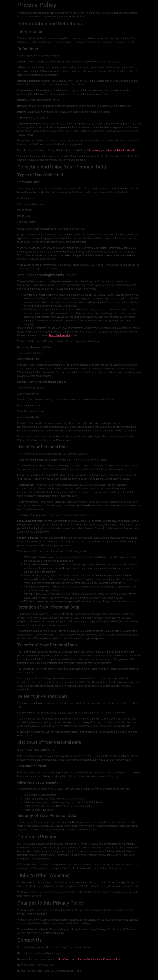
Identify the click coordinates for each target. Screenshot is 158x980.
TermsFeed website (59, 335)
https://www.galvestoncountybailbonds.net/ (111, 150)
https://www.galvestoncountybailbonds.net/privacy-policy (88, 959)
